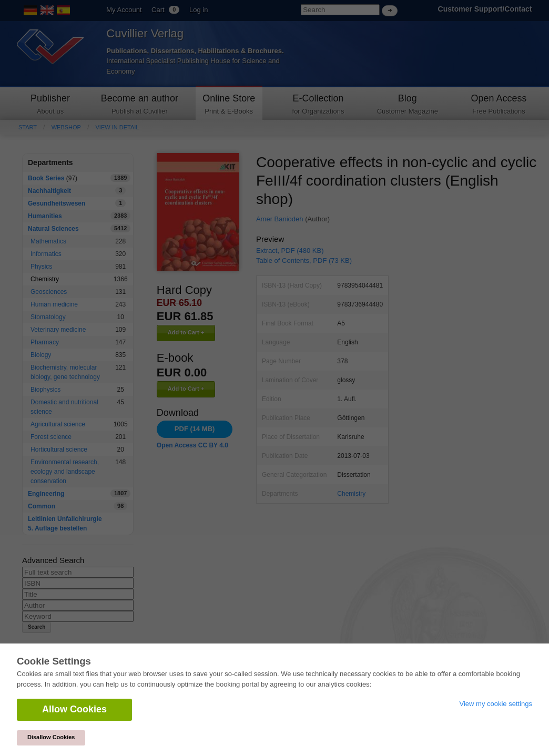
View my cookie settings (496, 704)
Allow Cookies (74, 709)
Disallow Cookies (51, 737)
